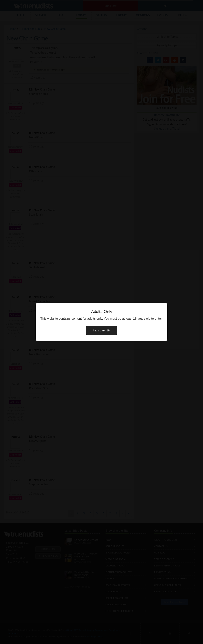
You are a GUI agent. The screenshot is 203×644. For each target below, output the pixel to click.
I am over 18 (102, 330)
